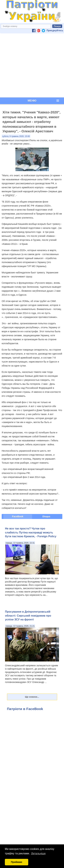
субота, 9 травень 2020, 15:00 (16, 136)
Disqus (46, 516)
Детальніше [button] (38, 853)
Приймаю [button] (17, 862)
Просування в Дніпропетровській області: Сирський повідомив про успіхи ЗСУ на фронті (28, 615)
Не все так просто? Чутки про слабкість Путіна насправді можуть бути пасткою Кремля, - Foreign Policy (31, 532)
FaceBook (18, 516)
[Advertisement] (31, 65)
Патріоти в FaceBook (25, 709)
